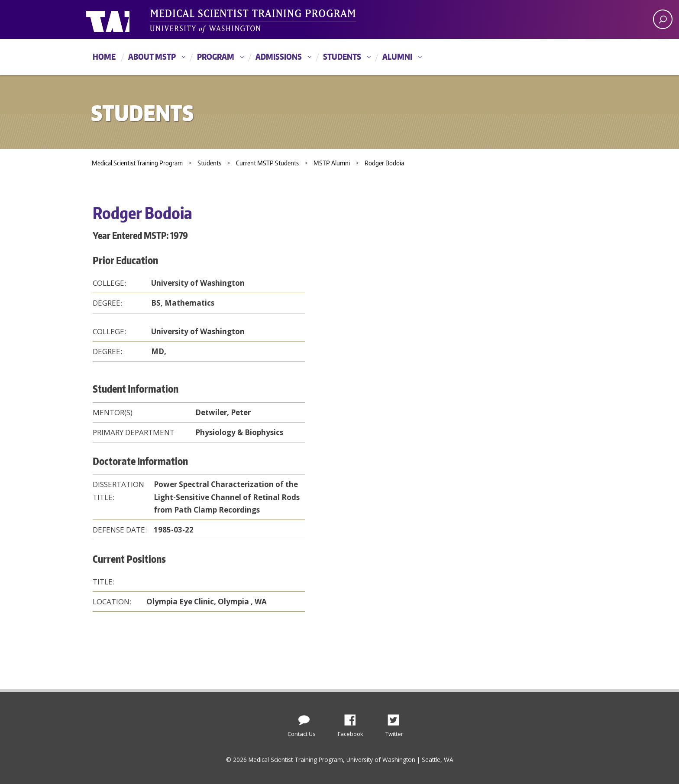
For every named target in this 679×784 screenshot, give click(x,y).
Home (104, 56)
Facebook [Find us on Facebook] (353, 718)
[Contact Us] (304, 718)
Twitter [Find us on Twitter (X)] (397, 718)
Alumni (397, 56)
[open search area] (663, 19)
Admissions (279, 56)
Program (216, 56)
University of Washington (121, 19)
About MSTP (152, 56)
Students (342, 56)
